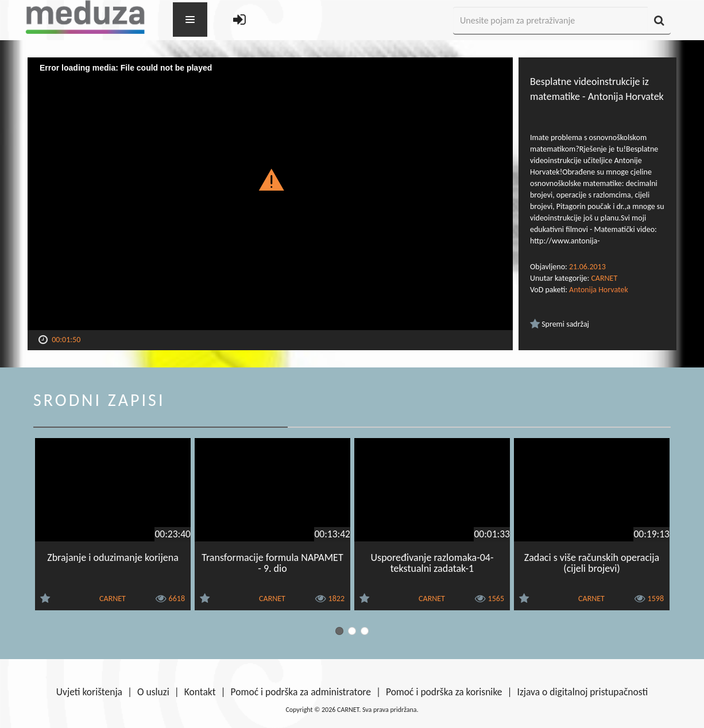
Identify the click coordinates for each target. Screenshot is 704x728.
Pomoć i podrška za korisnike (444, 692)
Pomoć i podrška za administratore (301, 692)
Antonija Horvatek (599, 290)
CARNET (604, 278)
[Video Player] (270, 194)
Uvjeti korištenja (89, 692)
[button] (270, 179)
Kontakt (200, 692)
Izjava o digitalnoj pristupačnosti (582, 692)
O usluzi (153, 692)
